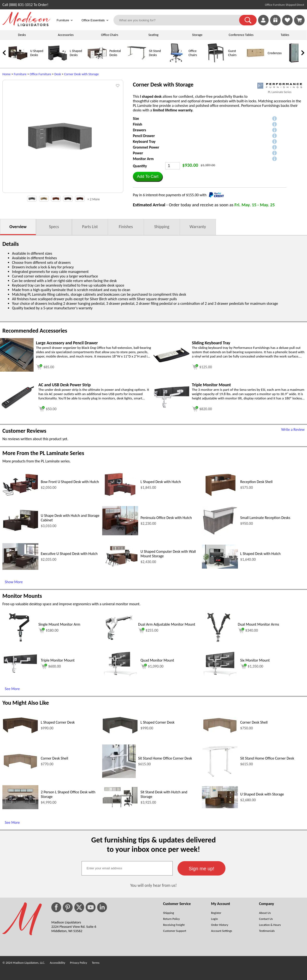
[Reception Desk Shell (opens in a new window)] (220, 496)
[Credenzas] (255, 61)
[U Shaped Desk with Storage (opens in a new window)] (220, 807)
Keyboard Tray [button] (144, 141)
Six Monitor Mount (255, 660)
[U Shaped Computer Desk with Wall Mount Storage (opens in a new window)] (120, 566)
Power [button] (138, 153)
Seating (153, 35)
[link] (299, 20)
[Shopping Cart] (299, 20)
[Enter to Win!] (275, 24)
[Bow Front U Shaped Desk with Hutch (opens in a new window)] (20, 495)
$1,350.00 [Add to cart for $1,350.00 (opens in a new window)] (252, 666)
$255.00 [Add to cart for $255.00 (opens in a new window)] (148, 630)
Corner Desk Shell (254, 722)
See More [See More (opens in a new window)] (12, 689)
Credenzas (275, 53)
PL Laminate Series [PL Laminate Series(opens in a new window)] (280, 92)
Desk (58, 74)
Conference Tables (241, 35)
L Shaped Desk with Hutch (161, 482)
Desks (22, 35)
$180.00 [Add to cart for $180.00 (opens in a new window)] (48, 630)
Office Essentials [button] (95, 21)
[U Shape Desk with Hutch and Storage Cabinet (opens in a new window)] (20, 530)
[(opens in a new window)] (280, 86)
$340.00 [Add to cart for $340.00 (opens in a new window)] (248, 630)
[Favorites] (287, 24)
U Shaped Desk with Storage (262, 794)
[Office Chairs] (176, 61)
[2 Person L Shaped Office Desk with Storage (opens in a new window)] (20, 808)
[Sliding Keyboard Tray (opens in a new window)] (171, 361)
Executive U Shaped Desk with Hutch (69, 554)
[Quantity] (173, 166)
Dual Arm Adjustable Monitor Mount (167, 624)
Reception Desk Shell (257, 482)
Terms (96, 963)
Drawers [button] (139, 130)
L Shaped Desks (76, 53)
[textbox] (127, 868)
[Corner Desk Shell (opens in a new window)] (220, 733)
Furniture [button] (65, 21)
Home (6, 74)
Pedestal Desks (115, 53)
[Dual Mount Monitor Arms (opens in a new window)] (219, 643)
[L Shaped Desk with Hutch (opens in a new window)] (120, 497)
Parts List (90, 227)
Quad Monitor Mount (157, 660)
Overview (18, 227)
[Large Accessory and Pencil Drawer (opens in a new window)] (17, 370)
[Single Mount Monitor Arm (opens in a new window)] (19, 643)
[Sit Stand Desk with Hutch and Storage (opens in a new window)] (120, 806)
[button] (248, 20)
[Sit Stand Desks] (137, 61)
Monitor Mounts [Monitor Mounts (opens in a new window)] (22, 596)
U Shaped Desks (37, 53)
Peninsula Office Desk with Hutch (166, 518)
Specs (54, 227)
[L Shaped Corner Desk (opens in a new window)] (20, 732)
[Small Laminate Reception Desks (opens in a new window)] (220, 534)
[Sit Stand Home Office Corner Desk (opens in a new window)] (119, 777)
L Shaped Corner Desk (58, 722)
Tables (285, 35)
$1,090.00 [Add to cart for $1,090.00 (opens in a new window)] (152, 666)
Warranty (198, 227)
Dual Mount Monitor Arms (259, 624)
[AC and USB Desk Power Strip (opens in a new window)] (18, 408)
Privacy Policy (79, 963)
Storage (197, 35)
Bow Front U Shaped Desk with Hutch (70, 482)
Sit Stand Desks (155, 53)
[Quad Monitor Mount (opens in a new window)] (120, 675)
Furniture (20, 74)
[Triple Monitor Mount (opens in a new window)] (171, 406)
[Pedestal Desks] (97, 61)
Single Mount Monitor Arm (59, 624)
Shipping (162, 227)
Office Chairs (109, 35)
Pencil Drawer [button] (144, 136)
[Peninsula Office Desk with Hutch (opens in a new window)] (120, 534)
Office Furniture (41, 74)
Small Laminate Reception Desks (265, 518)
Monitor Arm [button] (143, 159)
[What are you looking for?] (179, 20)
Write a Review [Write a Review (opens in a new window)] (293, 429)
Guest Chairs (232, 53)
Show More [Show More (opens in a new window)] (14, 582)
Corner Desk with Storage (81, 74)
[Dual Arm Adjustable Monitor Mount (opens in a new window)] (119, 643)
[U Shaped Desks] (18, 61)
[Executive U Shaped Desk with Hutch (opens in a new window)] (20, 568)
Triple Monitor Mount (58, 660)
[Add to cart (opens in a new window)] (45, 366)
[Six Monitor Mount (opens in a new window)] (220, 675)
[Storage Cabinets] (295, 61)
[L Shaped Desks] (58, 61)
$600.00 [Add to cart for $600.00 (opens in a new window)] (51, 666)
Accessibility (58, 963)
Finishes (126, 227)
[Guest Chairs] (216, 61)
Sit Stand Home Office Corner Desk (165, 758)
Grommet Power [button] (146, 147)
